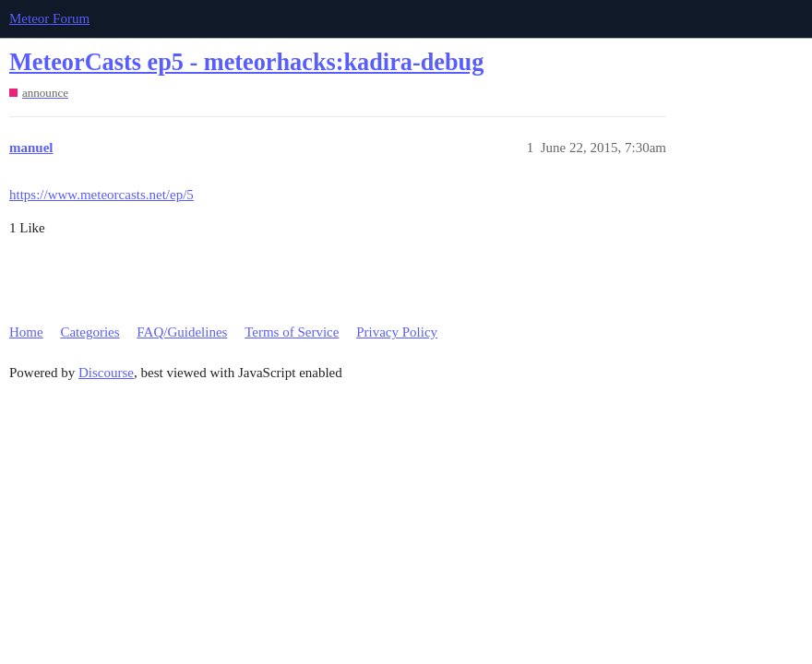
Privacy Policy (397, 332)
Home (26, 332)
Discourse (106, 373)
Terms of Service (292, 332)
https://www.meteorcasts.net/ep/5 (101, 195)
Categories (90, 332)
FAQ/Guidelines (182, 332)
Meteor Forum (49, 18)
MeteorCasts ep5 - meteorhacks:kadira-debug (246, 62)
